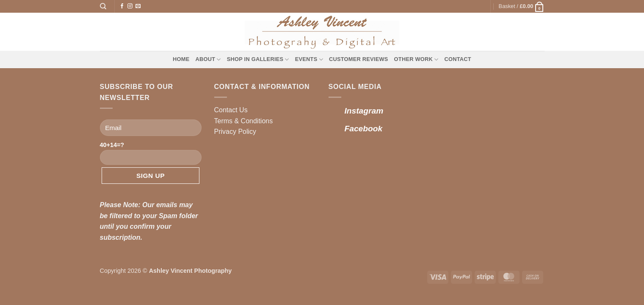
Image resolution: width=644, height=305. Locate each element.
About (208, 60)
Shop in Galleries (258, 60)
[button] (522, 6)
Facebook (364, 129)
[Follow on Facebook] (122, 6)
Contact (457, 59)
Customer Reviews (359, 59)
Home (181, 59)
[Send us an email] (138, 6)
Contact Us (231, 110)
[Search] (103, 6)
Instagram (364, 111)
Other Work (416, 60)
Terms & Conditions (244, 121)
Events (309, 60)
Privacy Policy (235, 132)
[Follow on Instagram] (130, 6)
